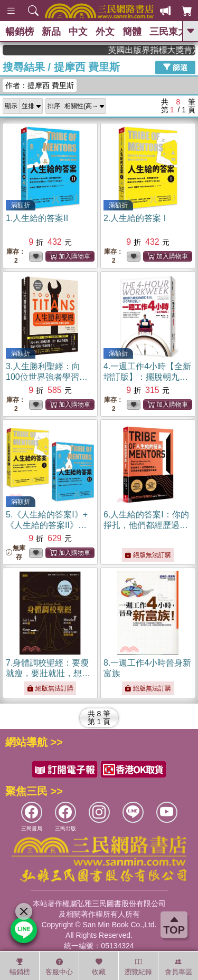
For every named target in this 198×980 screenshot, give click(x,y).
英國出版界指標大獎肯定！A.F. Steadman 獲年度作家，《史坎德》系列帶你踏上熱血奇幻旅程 (159, 50)
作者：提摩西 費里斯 (40, 85)
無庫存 (16, 553)
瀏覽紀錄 (138, 967)
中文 (78, 32)
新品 (51, 32)
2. (135, 218)
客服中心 (59, 967)
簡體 (132, 32)
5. (47, 525)
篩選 (175, 67)
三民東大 (168, 32)
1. (37, 218)
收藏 (99, 967)
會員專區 (178, 967)
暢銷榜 (20, 32)
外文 (105, 32)
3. (47, 377)
